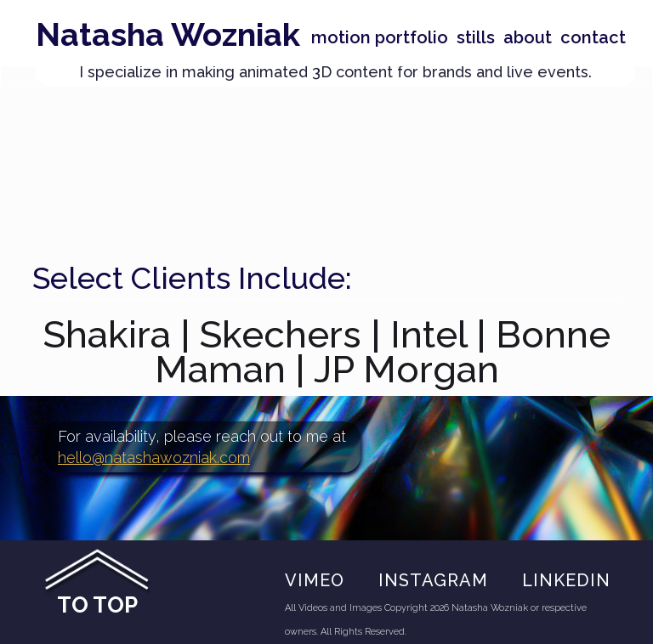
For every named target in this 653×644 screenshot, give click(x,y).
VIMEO (315, 580)
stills (476, 37)
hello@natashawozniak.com (154, 458)
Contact (593, 37)
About (528, 37)
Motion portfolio (380, 37)
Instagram (433, 580)
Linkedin (566, 580)
